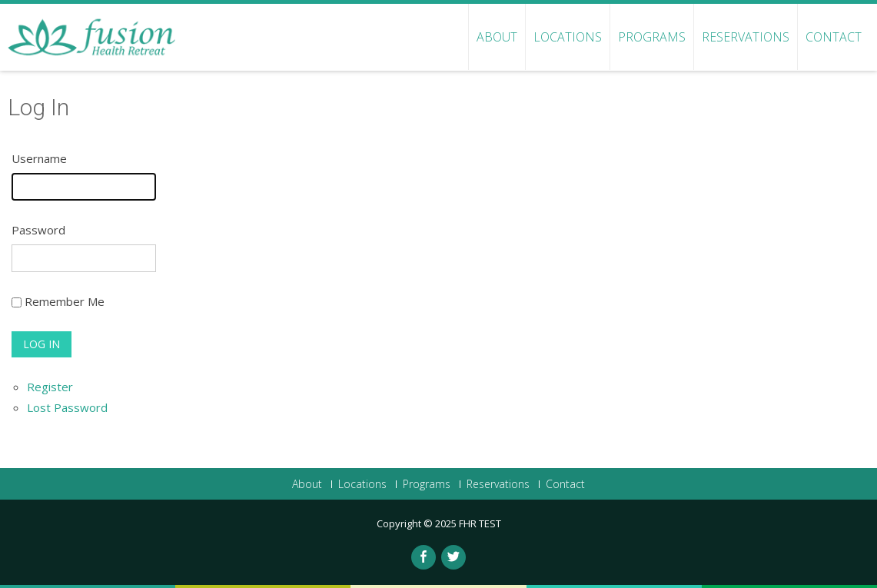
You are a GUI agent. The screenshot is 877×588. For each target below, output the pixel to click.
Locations (568, 37)
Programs (652, 37)
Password (38, 230)
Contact (834, 37)
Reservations (746, 37)
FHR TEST (480, 523)
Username (39, 158)
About (497, 37)
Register (50, 387)
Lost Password (67, 407)
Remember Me (65, 301)
